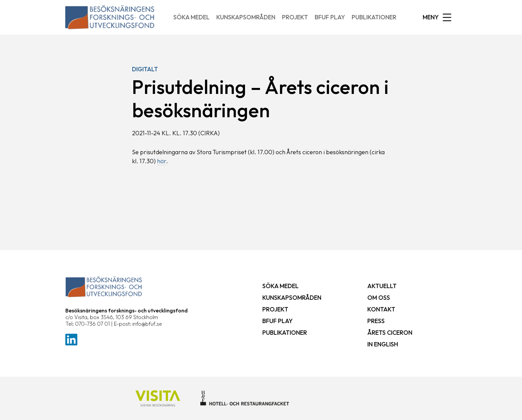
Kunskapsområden (246, 17)
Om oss (379, 298)
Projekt (295, 17)
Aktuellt (382, 286)
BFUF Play (330, 17)
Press (376, 321)
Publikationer (374, 17)
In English (383, 344)
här (161, 161)
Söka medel (191, 17)
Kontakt (381, 309)
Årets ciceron (390, 333)
